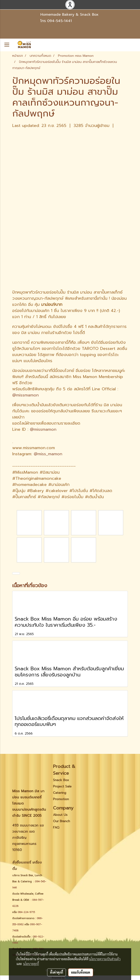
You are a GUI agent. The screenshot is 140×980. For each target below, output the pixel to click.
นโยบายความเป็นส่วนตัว (105, 959)
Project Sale (62, 786)
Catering (60, 793)
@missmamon (25, 395)
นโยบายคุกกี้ (31, 964)
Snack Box (61, 780)
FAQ (56, 828)
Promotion (61, 799)
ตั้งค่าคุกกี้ (57, 972)
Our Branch (62, 821)
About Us (60, 815)
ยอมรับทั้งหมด (81, 972)
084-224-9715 (26, 912)
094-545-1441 (59, 21)
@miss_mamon (48, 454)
